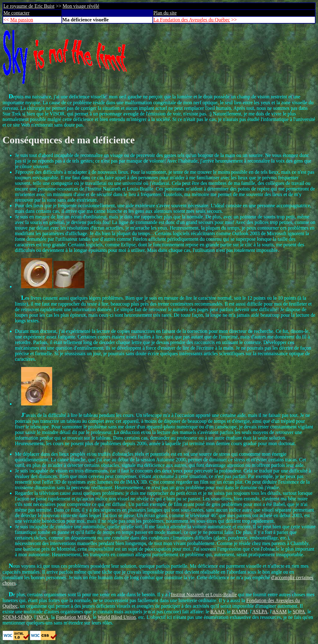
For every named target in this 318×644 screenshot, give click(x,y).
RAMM (240, 612)
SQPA (299, 612)
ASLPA (260, 612)
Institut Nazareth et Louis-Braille (204, 595)
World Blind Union (117, 617)
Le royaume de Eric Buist (29, 6)
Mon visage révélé (81, 6)
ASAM (279, 612)
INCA (43, 617)
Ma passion (22, 20)
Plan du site (165, 13)
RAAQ (217, 612)
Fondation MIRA (73, 617)
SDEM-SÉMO (17, 617)
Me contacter (16, 13)
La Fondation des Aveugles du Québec (192, 20)
